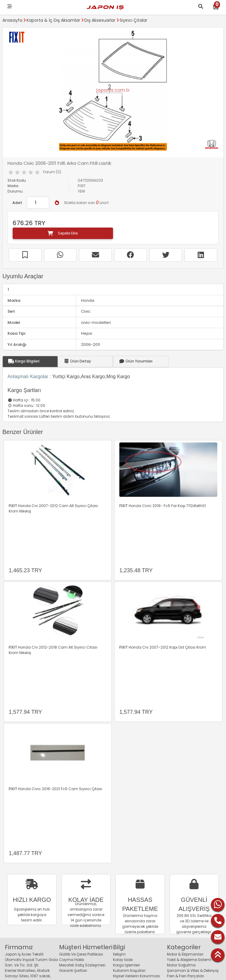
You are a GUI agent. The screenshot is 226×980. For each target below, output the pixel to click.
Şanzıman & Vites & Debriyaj (193, 970)
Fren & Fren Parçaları (185, 976)
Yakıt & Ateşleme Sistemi (189, 960)
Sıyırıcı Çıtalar (133, 20)
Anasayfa (12, 20)
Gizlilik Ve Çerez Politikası (81, 954)
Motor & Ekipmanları (185, 954)
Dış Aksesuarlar (100, 20)
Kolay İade (123, 960)
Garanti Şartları (73, 970)
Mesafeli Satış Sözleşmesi (82, 965)
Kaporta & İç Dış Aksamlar (53, 20)
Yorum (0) (52, 172)
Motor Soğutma (181, 965)
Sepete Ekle (63, 233)
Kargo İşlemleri (126, 965)
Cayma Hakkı (72, 960)
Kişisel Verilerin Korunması (137, 976)
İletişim (119, 954)
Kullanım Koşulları (129, 970)
